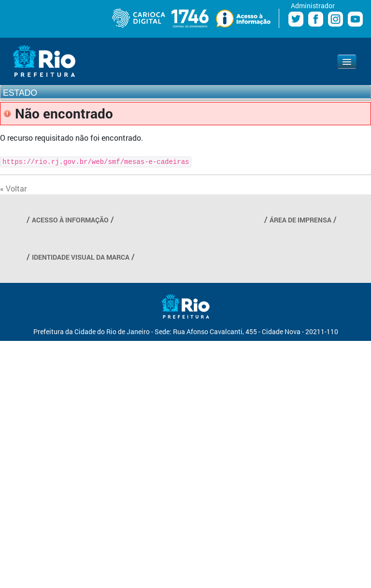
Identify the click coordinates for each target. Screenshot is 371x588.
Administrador (313, 6)
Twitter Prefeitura (296, 19)
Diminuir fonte (7, 16)
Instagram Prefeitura (335, 19)
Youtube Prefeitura (355, 19)
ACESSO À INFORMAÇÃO (70, 220)
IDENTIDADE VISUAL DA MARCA (81, 257)
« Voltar (13, 188)
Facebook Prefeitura (316, 19)
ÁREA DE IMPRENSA (300, 220)
